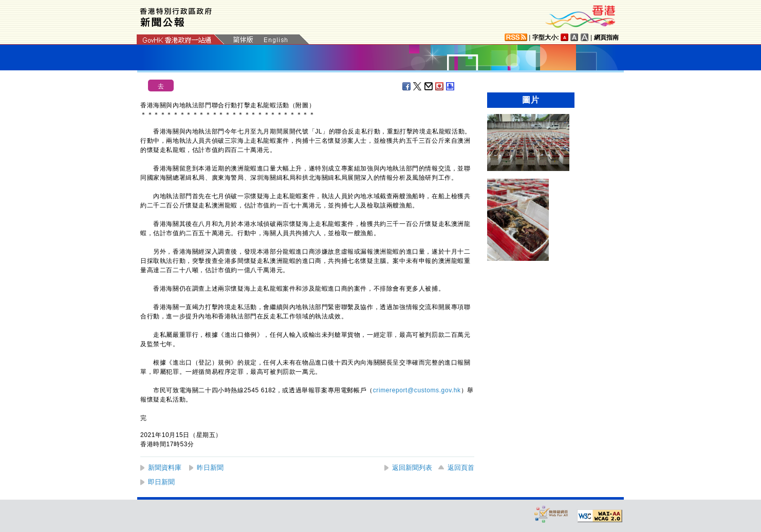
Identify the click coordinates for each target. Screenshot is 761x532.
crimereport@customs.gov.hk (417, 390)
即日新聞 (161, 482)
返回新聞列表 (412, 468)
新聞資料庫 (165, 468)
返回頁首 (461, 468)
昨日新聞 (210, 468)
